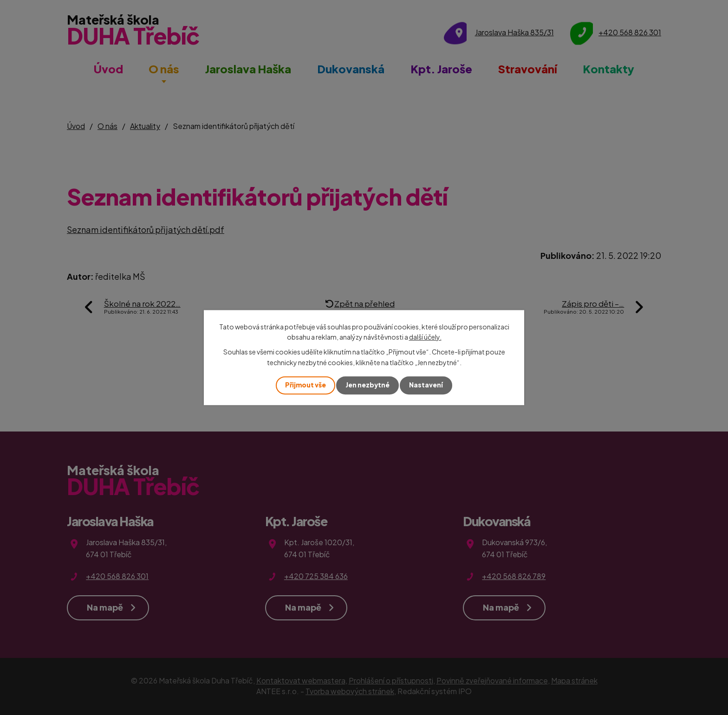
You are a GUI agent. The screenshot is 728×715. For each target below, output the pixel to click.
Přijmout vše (305, 385)
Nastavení (427, 385)
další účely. (425, 337)
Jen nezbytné (368, 385)
